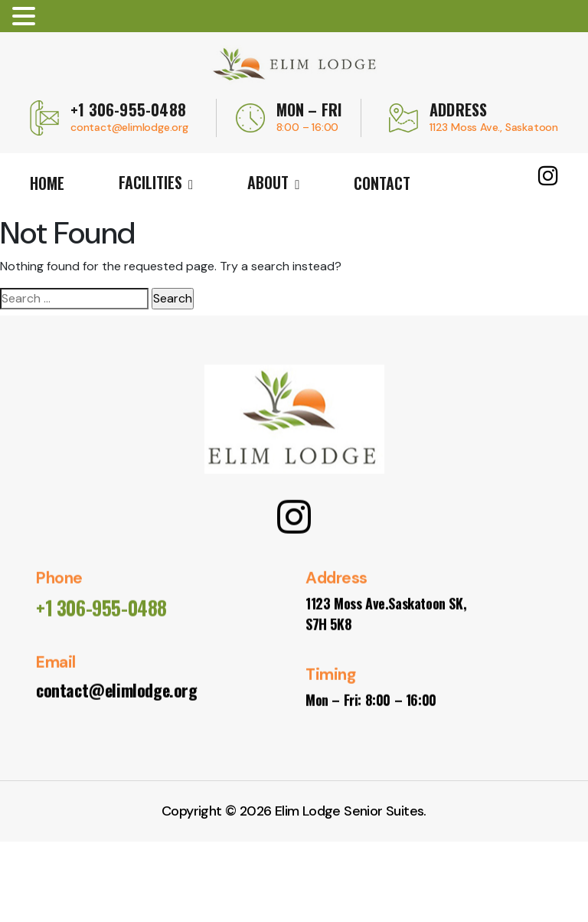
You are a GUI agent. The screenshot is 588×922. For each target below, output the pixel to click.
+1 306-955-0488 (128, 110)
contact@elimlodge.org (129, 127)
